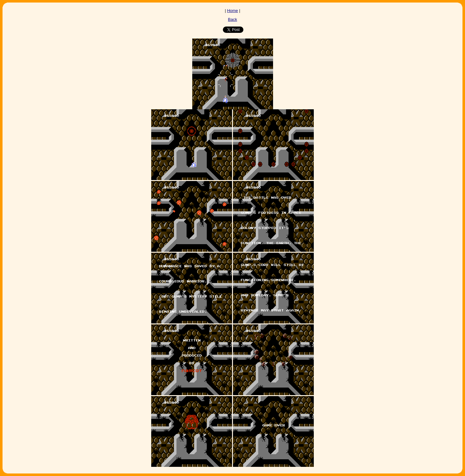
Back (232, 19)
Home (232, 11)
